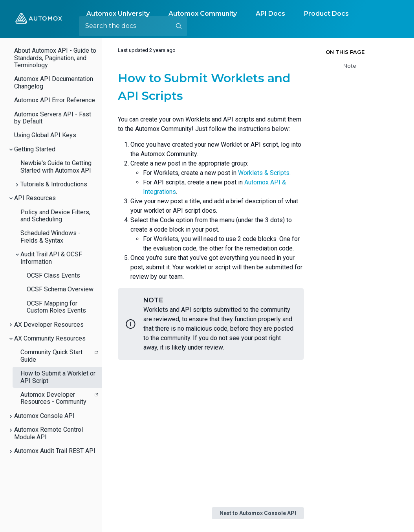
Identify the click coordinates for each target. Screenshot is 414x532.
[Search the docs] (133, 26)
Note (350, 66)
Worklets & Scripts (264, 173)
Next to (258, 513)
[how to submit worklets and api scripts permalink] (113, 78)
